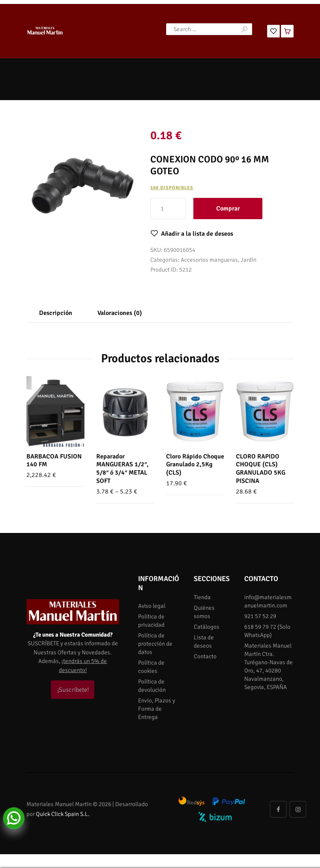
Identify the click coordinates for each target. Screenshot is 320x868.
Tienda (202, 597)
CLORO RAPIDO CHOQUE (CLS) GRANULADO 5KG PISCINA (261, 469)
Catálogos (207, 627)
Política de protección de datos (155, 644)
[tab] (56, 313)
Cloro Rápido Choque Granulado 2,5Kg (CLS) (195, 465)
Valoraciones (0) (120, 313)
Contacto (205, 656)
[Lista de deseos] (273, 30)
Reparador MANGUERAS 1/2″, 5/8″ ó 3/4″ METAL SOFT (123, 469)
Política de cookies (151, 667)
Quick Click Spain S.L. (63, 814)
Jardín (249, 260)
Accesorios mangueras (209, 260)
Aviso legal (152, 606)
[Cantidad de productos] (168, 209)
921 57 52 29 (260, 616)
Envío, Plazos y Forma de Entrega (157, 709)
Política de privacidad (151, 621)
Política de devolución (152, 686)
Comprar (228, 209)
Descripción (56, 313)
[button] (192, 234)
